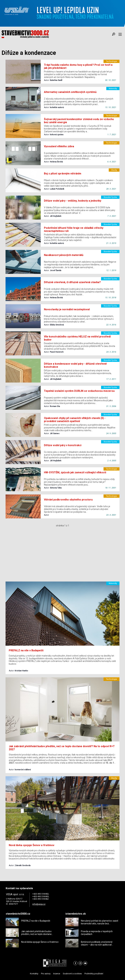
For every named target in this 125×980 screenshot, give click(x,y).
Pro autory (46, 974)
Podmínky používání (94, 974)
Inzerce (57, 974)
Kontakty (34, 974)
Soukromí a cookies (72, 974)
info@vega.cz (39, 904)
